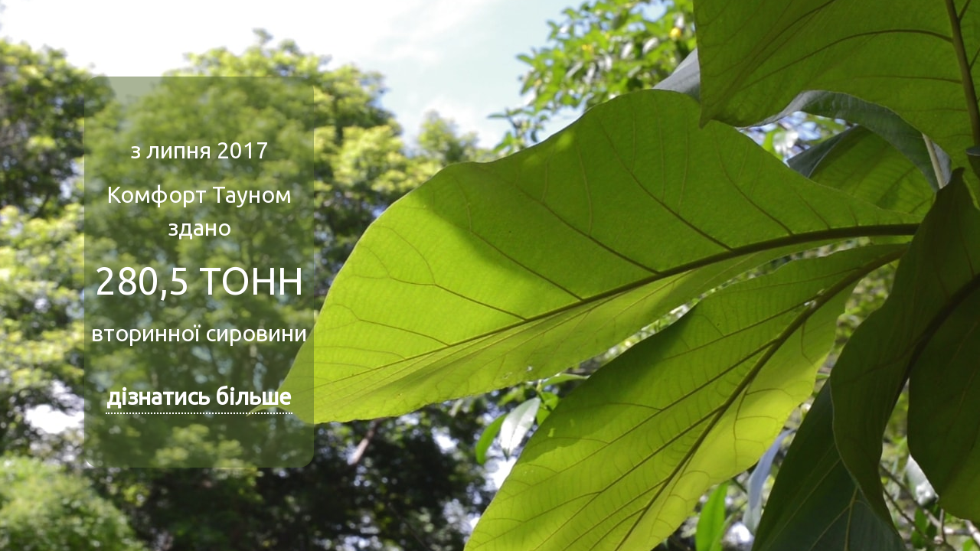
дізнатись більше (199, 396)
